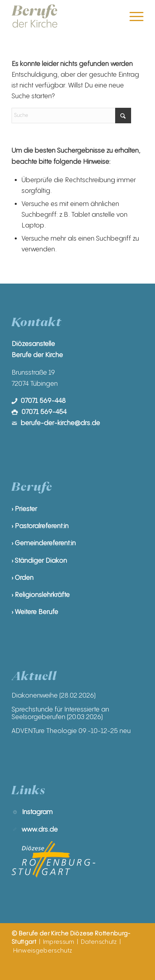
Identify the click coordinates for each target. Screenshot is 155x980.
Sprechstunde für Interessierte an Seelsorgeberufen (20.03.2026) (60, 713)
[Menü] (132, 16)
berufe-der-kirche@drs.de (60, 423)
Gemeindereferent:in (45, 543)
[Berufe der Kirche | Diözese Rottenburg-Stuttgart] (64, 16)
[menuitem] (132, 16)
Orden (24, 578)
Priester (26, 509)
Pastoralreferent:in (42, 526)
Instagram (37, 812)
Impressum (59, 942)
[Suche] (71, 116)
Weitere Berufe (36, 612)
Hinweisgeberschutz (43, 951)
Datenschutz (99, 942)
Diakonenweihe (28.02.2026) (54, 695)
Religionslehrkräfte (42, 595)
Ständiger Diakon (41, 561)
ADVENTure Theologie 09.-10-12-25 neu (71, 731)
